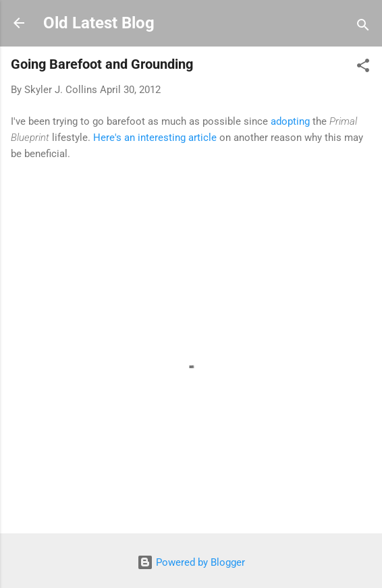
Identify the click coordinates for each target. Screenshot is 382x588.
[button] (363, 68)
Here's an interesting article (155, 138)
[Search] (363, 27)
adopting (290, 121)
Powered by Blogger (191, 562)
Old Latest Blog (99, 23)
